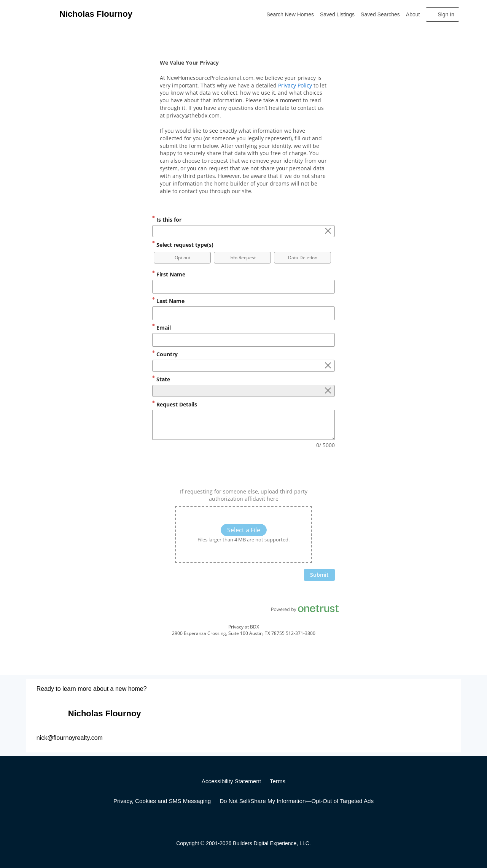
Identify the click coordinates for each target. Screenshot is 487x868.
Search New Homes (290, 14)
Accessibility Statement (231, 781)
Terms (278, 781)
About (413, 14)
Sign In (446, 14)
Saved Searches (380, 14)
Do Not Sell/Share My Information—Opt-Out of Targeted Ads (297, 801)
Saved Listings (337, 14)
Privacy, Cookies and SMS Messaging (162, 801)
